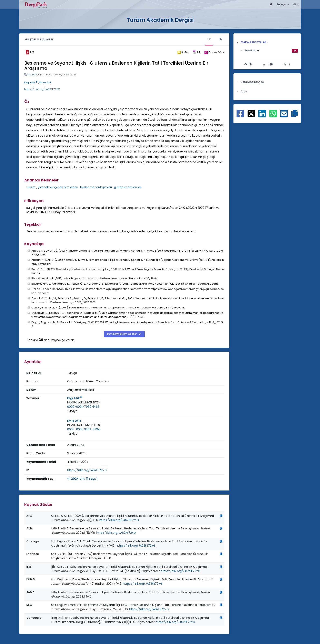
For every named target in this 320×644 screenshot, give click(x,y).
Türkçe (281, 4)
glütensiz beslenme (128, 187)
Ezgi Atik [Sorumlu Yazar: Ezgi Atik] (75, 398)
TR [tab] (209, 39)
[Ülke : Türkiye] (72, 411)
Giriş (296, 4)
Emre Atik (46, 82)
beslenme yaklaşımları (96, 187)
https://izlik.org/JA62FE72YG (42, 89)
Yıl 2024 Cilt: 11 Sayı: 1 (82, 479)
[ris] (196, 52)
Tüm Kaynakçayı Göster (122, 334)
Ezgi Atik (31, 82)
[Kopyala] (221, 516)
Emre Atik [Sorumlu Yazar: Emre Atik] (74, 421)
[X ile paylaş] (251, 113)
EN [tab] (221, 39)
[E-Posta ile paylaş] (284, 116)
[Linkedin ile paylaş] (262, 116)
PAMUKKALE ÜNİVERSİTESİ (84, 402)
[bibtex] (183, 52)
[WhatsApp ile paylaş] (273, 116)
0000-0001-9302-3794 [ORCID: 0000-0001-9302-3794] (84, 429)
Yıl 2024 (32, 75)
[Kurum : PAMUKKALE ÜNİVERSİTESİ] (84, 403)
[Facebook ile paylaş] (240, 116)
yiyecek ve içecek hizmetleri (58, 187)
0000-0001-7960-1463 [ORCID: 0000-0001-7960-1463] (83, 407)
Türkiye (72, 411)
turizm (31, 187)
